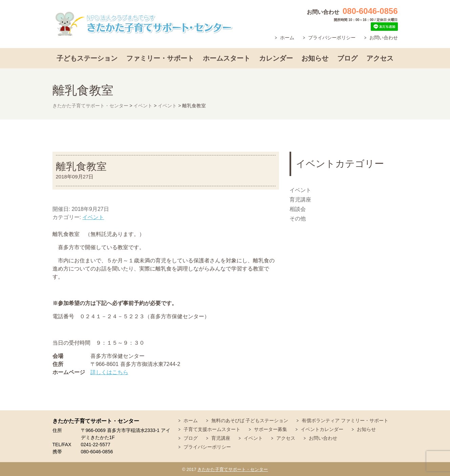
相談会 (298, 209)
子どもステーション (87, 58)
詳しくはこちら (109, 372)
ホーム (287, 38)
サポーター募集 (271, 429)
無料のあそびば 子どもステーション (250, 420)
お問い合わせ (384, 38)
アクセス (380, 58)
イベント (93, 217)
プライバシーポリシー (332, 38)
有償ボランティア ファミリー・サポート (345, 420)
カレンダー (276, 58)
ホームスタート (227, 58)
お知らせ (315, 58)
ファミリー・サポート (160, 58)
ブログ (347, 58)
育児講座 (300, 200)
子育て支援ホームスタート (212, 429)
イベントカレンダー (322, 429)
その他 (298, 219)
